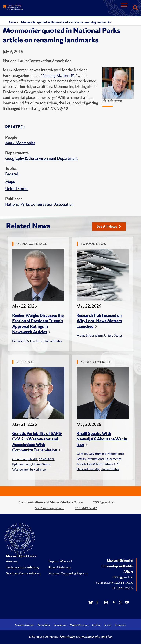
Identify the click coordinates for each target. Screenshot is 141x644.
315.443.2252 (122, 588)
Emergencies (60, 625)
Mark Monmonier (20, 143)
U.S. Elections (33, 341)
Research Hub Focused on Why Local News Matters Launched (99, 321)
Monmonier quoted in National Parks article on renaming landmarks (66, 22)
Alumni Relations (60, 567)
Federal (11, 174)
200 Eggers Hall (123, 577)
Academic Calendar (24, 625)
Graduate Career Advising (23, 573)
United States (17, 189)
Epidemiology (22, 464)
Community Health (25, 459)
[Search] (135, 8)
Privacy (108, 625)
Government (97, 454)
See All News (109, 226)
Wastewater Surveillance (29, 469)
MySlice (96, 625)
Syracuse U (121, 625)
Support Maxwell (60, 561)
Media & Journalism (90, 335)
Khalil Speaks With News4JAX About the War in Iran (102, 439)
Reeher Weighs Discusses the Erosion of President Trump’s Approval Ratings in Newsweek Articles (38, 324)
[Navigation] (124, 8)
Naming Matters (56, 76)
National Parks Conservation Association (39, 204)
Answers (12, 561)
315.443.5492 (86, 508)
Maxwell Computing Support (68, 573)
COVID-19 (47, 459)
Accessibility (44, 625)
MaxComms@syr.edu (49, 508)
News (13, 22)
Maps (10, 181)
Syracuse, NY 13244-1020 (115, 583)
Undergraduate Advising (22, 567)
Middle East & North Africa (95, 464)
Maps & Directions (79, 625)
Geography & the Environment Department (41, 158)
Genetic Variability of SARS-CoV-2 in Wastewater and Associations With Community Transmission (37, 442)
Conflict (82, 454)
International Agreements (104, 459)
